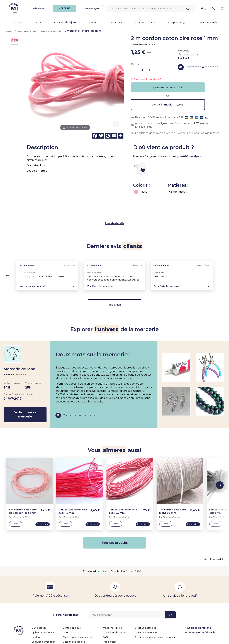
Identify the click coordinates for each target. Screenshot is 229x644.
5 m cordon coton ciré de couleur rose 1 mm (23, 489)
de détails (118, 201)
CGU (65, 611)
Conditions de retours (206, 133)
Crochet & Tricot (145, 22)
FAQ (105, 615)
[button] (8, 254)
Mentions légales (112, 606)
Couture (17, 22)
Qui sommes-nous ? (43, 611)
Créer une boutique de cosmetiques (155, 615)
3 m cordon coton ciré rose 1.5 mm (73, 489)
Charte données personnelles (79, 615)
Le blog (36, 615)
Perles (93, 22)
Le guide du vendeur (43, 620)
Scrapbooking (176, 22)
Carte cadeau (39, 606)
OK (170, 593)
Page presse (110, 620)
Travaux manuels (207, 22)
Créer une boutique (146, 606)
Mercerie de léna (188, 54)
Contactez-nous (72, 606)
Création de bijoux (65, 22)
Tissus (38, 22)
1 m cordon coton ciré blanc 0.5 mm (173, 489)
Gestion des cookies (74, 620)
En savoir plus (144, 127)
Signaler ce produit (214, 537)
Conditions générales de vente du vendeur (162, 133)
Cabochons (116, 22)
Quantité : (137, 64)
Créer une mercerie (146, 611)
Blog (203, 8)
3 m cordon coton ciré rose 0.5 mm (123, 489)
